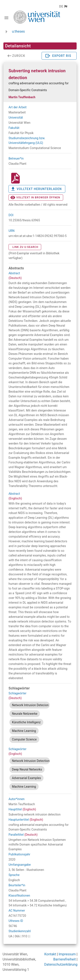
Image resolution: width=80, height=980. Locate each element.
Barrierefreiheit (65, 959)
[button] (63, 6)
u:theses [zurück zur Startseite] (18, 31)
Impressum (67, 954)
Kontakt (50, 954)
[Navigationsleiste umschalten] (6, 18)
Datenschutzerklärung (61, 964)
